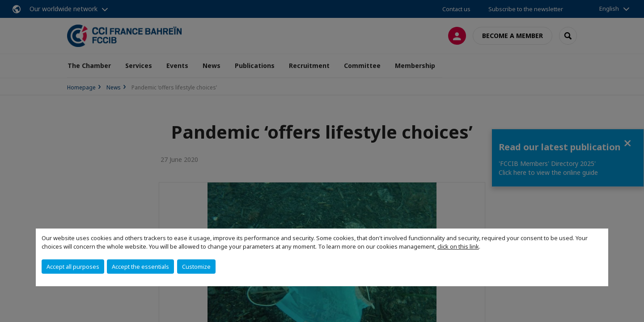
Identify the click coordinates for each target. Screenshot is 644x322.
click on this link (458, 246)
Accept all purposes (73, 267)
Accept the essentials (140, 267)
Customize (196, 267)
